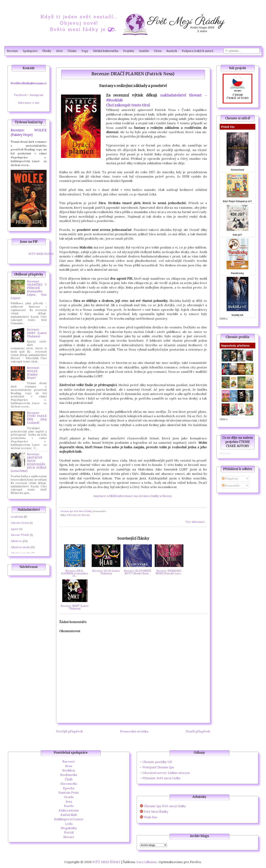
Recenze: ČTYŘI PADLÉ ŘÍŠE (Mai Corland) (37, 418)
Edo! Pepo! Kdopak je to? (237, 201)
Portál (69, 832)
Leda (69, 824)
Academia (17, 517)
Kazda (69, 806)
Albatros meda (20, 547)
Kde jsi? (237, 235)
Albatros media (21, 553)
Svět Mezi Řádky (156, 812)
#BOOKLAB (74, 515)
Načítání (225, 453)
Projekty (129, 51)
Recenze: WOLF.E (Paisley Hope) (33, 373)
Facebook (20, 95)
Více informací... (196, 522)
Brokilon (69, 770)
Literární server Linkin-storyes (166, 773)
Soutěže (144, 51)
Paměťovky (237, 273)
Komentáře (231, 486)
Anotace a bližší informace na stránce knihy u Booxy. (133, 496)
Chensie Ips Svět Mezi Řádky (76, 511)
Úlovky (47, 51)
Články (72, 51)
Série (59, 51)
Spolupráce (30, 51)
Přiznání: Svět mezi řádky (161, 778)
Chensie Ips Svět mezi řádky (165, 806)
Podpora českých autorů (198, 51)
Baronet (69, 761)
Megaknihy (69, 828)
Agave (15, 529)
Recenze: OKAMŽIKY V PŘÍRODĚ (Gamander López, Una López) (29, 290)
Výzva (158, 51)
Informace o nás (29, 103)
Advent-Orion (20, 523)
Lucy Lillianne (147, 862)
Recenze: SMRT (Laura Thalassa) (37, 333)
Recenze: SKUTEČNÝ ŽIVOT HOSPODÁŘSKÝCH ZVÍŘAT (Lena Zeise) (29, 463)
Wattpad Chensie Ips (158, 767)
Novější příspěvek (69, 731)
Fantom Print (69, 792)
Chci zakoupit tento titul (128, 105)
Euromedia (69, 784)
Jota (69, 801)
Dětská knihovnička (106, 51)
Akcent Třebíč (20, 535)
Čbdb (69, 779)
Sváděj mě (237, 315)
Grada (69, 797)
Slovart (86, 515)
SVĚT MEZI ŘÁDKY (41, 254)
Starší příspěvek (198, 731)
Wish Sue (151, 817)
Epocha (69, 788)
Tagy (85, 51)
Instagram (36, 95)
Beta (69, 766)
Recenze (12, 51)
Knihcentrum (69, 810)
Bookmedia (69, 775)
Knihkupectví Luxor (69, 819)
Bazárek (172, 51)
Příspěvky (230, 479)
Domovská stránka (134, 731)
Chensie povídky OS (157, 762)
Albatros (16, 541)
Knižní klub (69, 815)
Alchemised (237, 170)
